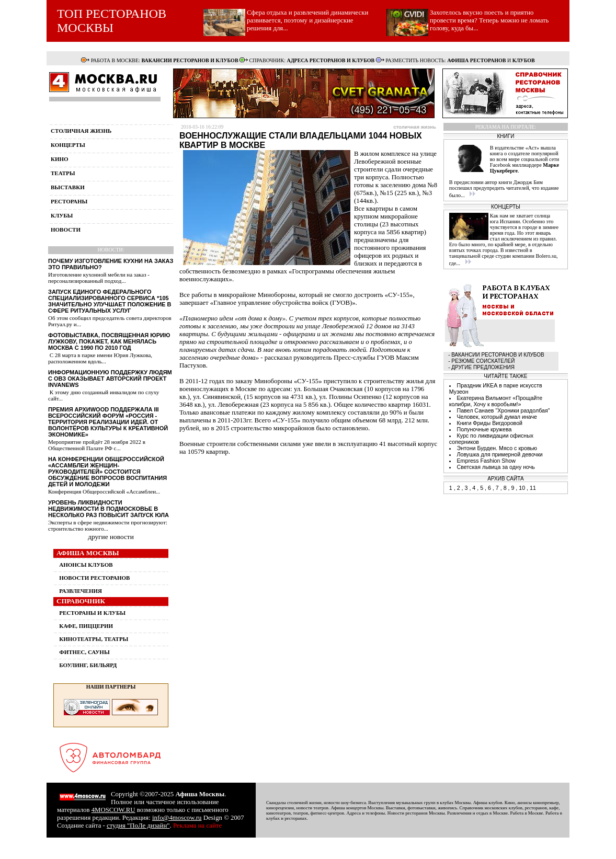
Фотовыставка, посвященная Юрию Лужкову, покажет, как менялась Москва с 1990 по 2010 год (109, 341)
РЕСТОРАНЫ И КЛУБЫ (92, 613)
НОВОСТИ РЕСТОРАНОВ (94, 578)
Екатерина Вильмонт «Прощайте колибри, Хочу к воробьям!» (496, 401)
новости (66, 230)
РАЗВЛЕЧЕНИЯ (81, 591)
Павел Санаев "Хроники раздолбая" (503, 410)
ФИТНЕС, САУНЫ (84, 652)
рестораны (69, 201)
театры (63, 173)
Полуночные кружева (484, 429)
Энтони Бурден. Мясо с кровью (497, 448)
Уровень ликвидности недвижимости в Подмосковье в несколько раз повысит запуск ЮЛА (109, 509)
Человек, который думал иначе (497, 417)
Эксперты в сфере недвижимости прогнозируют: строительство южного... (108, 525)
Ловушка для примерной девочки (499, 454)
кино (60, 159)
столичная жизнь (81, 131)
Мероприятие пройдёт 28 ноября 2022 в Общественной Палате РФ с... (97, 445)
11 (533, 488)
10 (522, 488)
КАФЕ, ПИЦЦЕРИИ (86, 626)
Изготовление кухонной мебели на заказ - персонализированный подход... (99, 278)
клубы (62, 215)
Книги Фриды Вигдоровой (489, 423)
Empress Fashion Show (486, 461)
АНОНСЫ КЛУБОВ (86, 565)
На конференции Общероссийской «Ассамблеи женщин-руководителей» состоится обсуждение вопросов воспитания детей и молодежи (107, 472)
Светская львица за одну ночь (495, 467)
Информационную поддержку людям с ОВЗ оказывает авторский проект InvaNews (110, 379)
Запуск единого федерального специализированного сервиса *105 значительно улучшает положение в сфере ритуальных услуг (110, 301)
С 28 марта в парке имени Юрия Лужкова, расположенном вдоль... (100, 358)
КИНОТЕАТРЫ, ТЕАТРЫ (94, 639)
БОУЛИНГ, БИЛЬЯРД (88, 665)
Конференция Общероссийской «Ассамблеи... (104, 491)
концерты (68, 145)
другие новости (111, 537)
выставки (68, 187)
